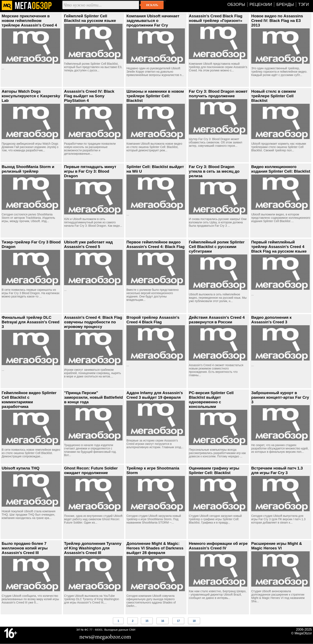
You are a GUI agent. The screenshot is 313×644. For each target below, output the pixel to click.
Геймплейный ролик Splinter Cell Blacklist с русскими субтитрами (217, 247)
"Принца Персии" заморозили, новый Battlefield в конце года (93, 397)
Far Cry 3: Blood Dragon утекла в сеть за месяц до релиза (214, 171)
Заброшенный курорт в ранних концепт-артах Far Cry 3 (280, 397)
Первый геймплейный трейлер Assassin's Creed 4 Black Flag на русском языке (279, 247)
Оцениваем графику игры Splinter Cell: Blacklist (214, 470)
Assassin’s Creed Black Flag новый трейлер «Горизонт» (216, 18)
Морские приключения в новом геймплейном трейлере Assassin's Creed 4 (29, 21)
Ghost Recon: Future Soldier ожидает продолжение (91, 470)
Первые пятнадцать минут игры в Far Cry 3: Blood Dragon (90, 171)
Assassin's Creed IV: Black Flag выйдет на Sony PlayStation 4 (89, 96)
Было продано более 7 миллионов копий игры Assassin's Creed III (25, 548)
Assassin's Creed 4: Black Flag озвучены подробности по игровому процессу (93, 322)
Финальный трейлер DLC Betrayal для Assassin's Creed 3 (31, 322)
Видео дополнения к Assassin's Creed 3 (271, 320)
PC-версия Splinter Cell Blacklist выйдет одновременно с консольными (211, 400)
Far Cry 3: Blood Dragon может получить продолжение (218, 94)
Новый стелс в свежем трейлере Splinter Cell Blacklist (274, 96)
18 (194, 621)
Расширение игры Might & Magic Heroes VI (277, 546)
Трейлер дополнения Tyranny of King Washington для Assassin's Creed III (93, 548)
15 (147, 621)
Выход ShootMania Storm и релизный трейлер (28, 169)
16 (163, 621)
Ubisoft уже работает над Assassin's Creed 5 (88, 244)
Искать (152, 5)
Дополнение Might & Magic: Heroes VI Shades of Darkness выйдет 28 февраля (155, 548)
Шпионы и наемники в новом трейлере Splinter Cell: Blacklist (155, 96)
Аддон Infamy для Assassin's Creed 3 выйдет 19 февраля (155, 395)
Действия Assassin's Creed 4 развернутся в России (217, 320)
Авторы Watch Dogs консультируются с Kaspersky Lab (31, 96)
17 (178, 621)
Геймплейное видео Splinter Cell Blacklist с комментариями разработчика (29, 400)
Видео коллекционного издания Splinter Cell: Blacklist (281, 169)
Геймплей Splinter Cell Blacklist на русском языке (90, 18)
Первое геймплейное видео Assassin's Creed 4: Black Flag (156, 244)
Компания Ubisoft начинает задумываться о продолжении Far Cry (153, 21)
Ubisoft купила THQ (21, 468)
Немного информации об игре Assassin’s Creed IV (218, 546)
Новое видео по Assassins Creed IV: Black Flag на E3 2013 (277, 21)
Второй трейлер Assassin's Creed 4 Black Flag (153, 320)
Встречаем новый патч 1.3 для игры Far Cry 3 (277, 470)
